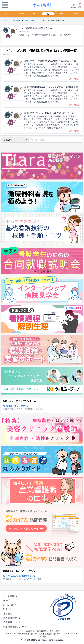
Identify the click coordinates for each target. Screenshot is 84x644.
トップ (7, 14)
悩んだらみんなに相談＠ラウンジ (20, 576)
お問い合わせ (10, 605)
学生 (76, 14)
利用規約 (8, 609)
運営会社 (8, 614)
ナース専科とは (11, 596)
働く (62, 14)
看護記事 (17, 20)
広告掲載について (12, 622)
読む (35, 14)
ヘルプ (7, 600)
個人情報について (12, 618)
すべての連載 (30, 20)
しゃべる (21, 14)
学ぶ (48, 14)
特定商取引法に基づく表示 (17, 627)
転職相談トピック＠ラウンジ (17, 406)
